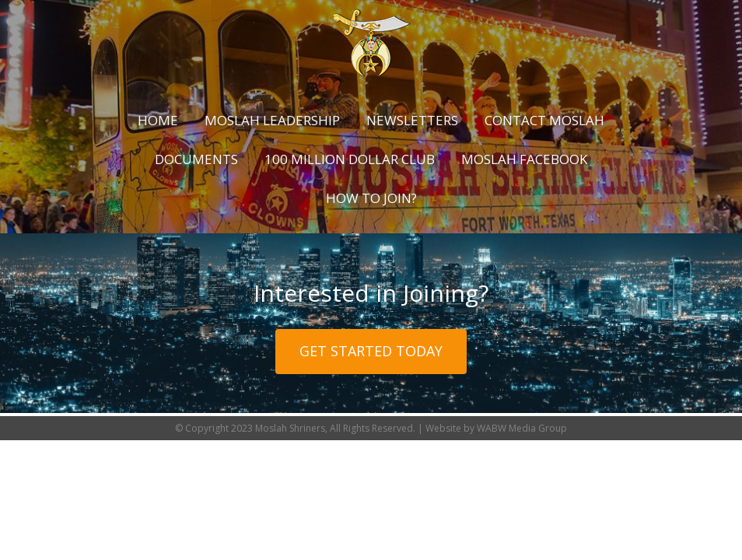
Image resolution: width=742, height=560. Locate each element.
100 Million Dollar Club (350, 159)
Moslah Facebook (524, 159)
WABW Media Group (522, 428)
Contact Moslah (544, 120)
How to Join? (371, 198)
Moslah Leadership (272, 120)
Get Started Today (371, 351)
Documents (196, 159)
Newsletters (412, 120)
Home (158, 120)
